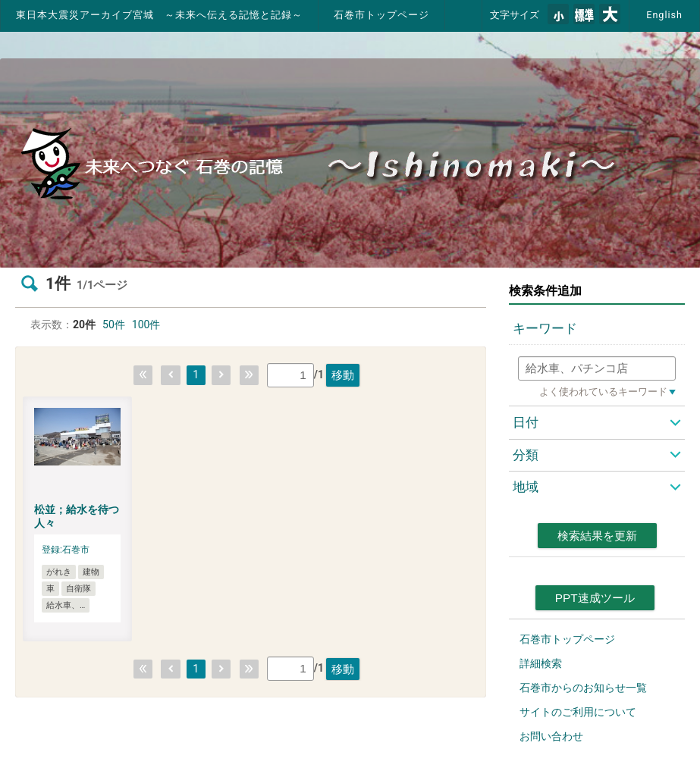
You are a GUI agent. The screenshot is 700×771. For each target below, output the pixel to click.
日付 (526, 422)
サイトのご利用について (578, 712)
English (664, 15)
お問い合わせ (551, 736)
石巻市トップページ (381, 15)
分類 (526, 455)
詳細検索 (541, 663)
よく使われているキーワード (603, 392)
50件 (114, 324)
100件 (146, 324)
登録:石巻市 (66, 550)
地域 (526, 487)
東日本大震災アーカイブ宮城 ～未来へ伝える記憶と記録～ (159, 15)
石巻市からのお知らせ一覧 (583, 688)
